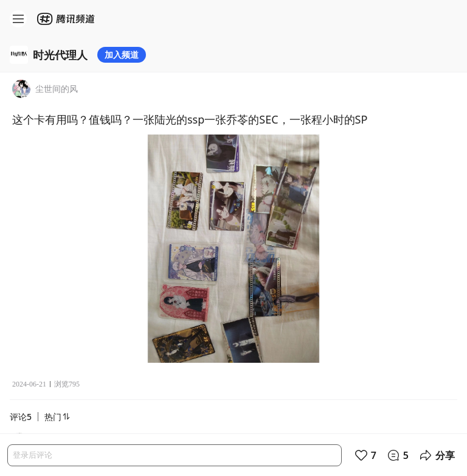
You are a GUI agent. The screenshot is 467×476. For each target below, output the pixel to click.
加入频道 (122, 54)
